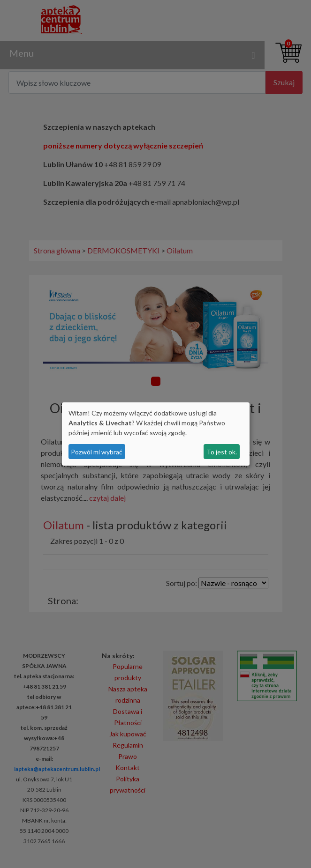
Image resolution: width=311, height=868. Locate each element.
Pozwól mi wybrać (97, 452)
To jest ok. (222, 452)
